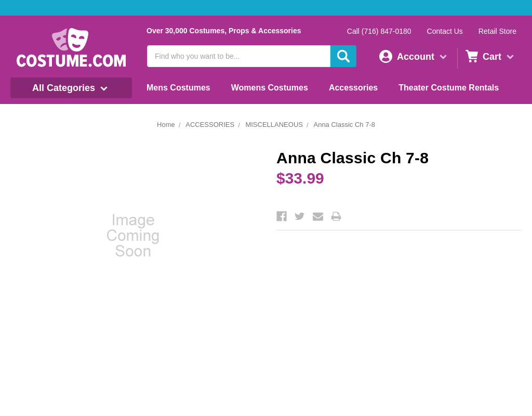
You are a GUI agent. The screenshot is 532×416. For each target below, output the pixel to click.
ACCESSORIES (210, 125)
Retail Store (497, 31)
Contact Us (445, 31)
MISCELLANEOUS (274, 125)
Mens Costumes (178, 88)
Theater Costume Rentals (449, 88)
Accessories (353, 88)
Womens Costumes (270, 88)
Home (166, 125)
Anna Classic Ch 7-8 (344, 125)
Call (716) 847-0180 (379, 31)
